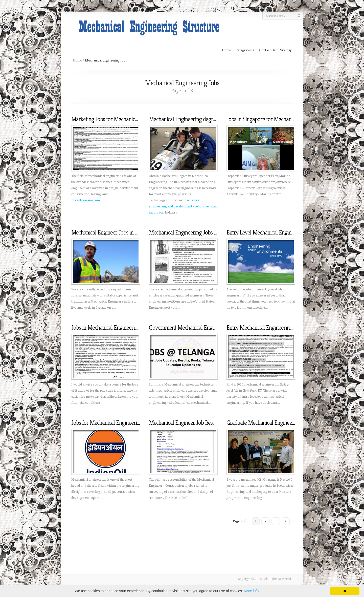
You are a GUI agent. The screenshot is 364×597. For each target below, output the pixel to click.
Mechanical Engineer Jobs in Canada (111, 232)
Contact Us (267, 50)
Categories (245, 50)
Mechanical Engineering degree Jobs (189, 119)
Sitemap (286, 50)
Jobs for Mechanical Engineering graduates (118, 423)
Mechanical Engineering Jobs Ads (185, 232)
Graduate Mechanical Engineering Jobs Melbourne (282, 423)
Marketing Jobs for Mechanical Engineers (117, 119)
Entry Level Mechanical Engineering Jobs (271, 232)
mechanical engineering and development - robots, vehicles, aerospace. (183, 206)
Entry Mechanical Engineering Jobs (265, 328)
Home (77, 60)
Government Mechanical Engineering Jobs (195, 328)
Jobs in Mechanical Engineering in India (115, 328)
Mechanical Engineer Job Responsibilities (194, 423)
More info (251, 591)
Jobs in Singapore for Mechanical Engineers (274, 119)
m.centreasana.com (86, 200)
